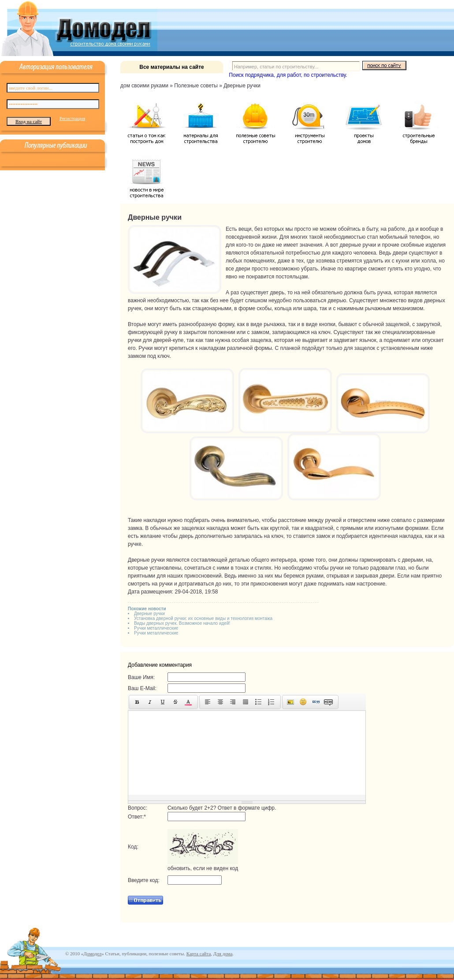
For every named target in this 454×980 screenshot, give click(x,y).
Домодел (92, 954)
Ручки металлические (156, 628)
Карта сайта (199, 954)
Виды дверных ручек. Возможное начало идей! (182, 623)
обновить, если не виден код (203, 868)
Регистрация (72, 118)
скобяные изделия (423, 245)
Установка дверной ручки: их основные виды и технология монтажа (203, 618)
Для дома (223, 954)
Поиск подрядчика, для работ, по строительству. (288, 75)
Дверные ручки (149, 614)
